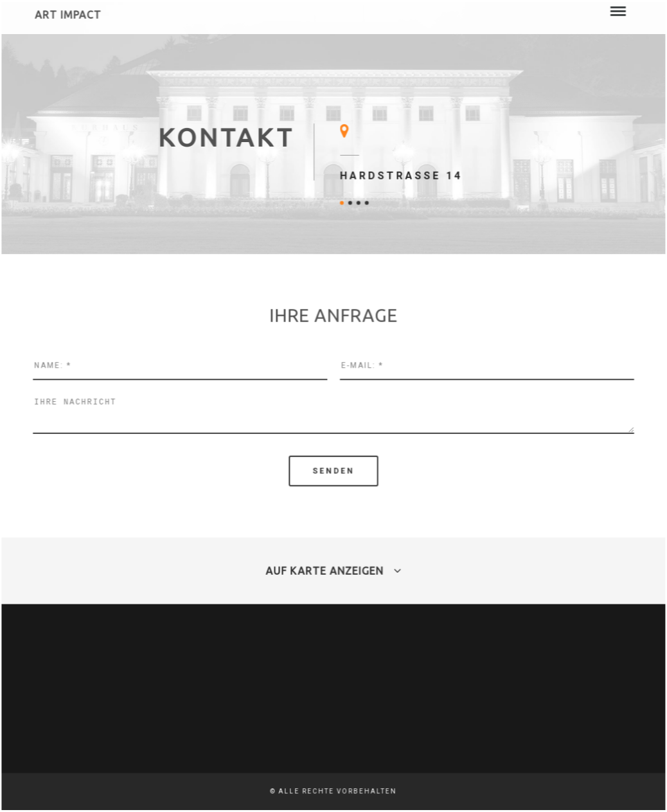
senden (333, 471)
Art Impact (69, 16)
